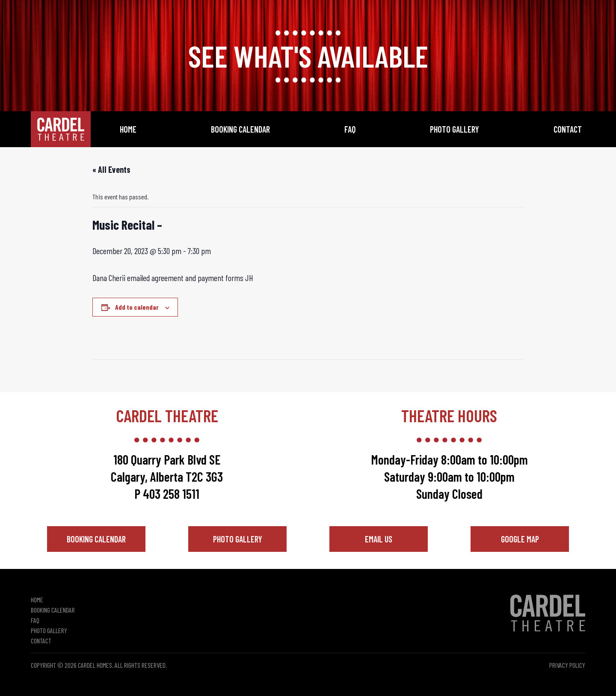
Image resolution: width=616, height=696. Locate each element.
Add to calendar (137, 307)
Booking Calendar (240, 129)
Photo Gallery (455, 129)
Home (128, 129)
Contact (568, 129)
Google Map (520, 539)
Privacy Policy (567, 665)
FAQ (350, 129)
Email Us (379, 539)
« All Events (111, 169)
